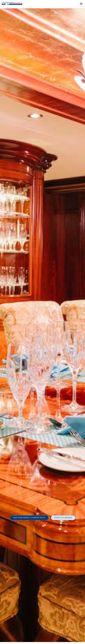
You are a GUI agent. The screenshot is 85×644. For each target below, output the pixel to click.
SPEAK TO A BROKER (63, 518)
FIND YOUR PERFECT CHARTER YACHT (29, 518)
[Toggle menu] (81, 4)
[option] (42, 322)
